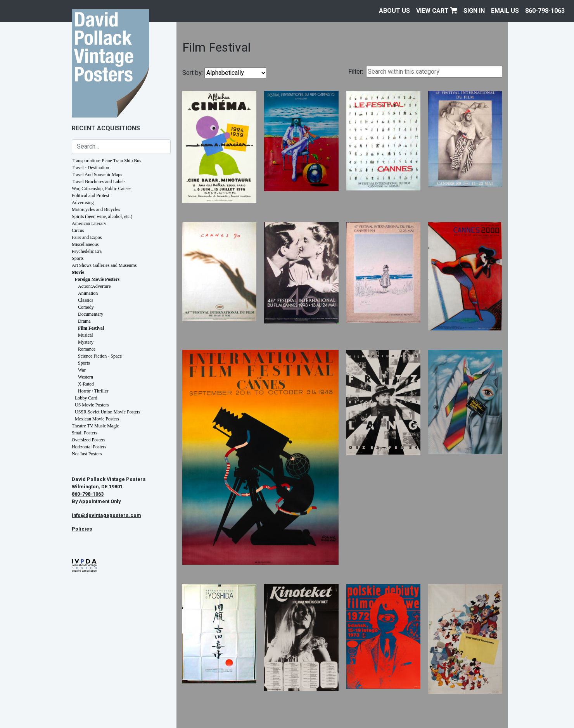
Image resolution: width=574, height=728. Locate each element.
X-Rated (86, 384)
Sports (78, 258)
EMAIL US (505, 11)
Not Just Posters (87, 454)
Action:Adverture (94, 286)
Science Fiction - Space (100, 356)
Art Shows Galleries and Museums (104, 265)
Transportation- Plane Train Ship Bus (106, 161)
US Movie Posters (92, 405)
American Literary (89, 223)
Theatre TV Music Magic (95, 426)
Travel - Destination (90, 168)
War (82, 370)
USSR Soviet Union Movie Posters (108, 412)
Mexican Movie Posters (97, 419)
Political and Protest (91, 195)
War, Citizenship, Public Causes (102, 188)
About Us (394, 11)
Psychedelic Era (87, 251)
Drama (84, 321)
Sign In (474, 11)
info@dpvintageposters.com (106, 515)
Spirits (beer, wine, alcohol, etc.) (102, 216)
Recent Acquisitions (106, 128)
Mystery (86, 342)
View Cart (437, 11)
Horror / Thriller (93, 391)
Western (86, 377)
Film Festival (91, 328)
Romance (87, 349)
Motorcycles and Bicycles (96, 209)
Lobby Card (86, 398)
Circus (78, 230)
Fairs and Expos (87, 237)
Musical (86, 335)
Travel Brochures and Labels (99, 182)
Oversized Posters (88, 440)
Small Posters (85, 433)
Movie (78, 272)
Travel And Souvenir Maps (97, 175)
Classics (86, 300)
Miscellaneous (85, 244)
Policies (82, 529)
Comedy (86, 307)
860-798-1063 (545, 11)
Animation (88, 293)
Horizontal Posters (89, 447)
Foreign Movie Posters (97, 279)
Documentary (91, 314)
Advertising (83, 202)
